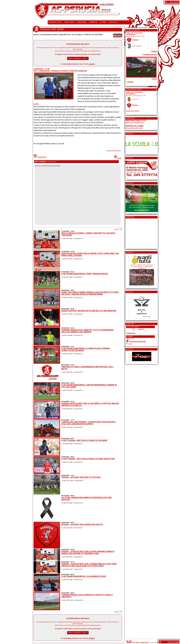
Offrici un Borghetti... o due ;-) (78, 58)
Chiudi (118, 158)
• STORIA (103, 22)
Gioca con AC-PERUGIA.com (135, 122)
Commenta (40, 157)
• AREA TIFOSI (69, 22)
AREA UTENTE (174, 2)
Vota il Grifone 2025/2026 (134, 128)
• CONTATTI (113, 22)
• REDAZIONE (82, 22)
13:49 (130, 344)
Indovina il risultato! (133, 111)
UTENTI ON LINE (173, 642)
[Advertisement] (133, 233)
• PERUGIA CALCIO (55, 22)
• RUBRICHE (93, 22)
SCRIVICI (92, 64)
